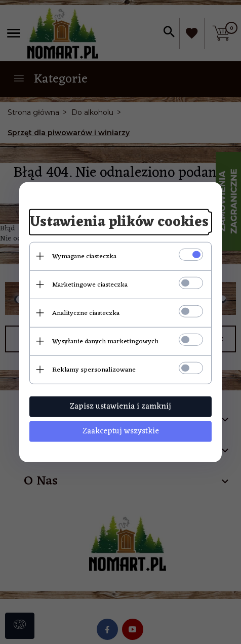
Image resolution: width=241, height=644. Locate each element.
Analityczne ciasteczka (86, 313)
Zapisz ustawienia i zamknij (120, 406)
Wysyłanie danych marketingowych (105, 341)
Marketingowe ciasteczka (90, 284)
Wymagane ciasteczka (84, 256)
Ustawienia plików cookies (119, 222)
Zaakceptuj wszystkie (121, 431)
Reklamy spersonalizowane (94, 369)
